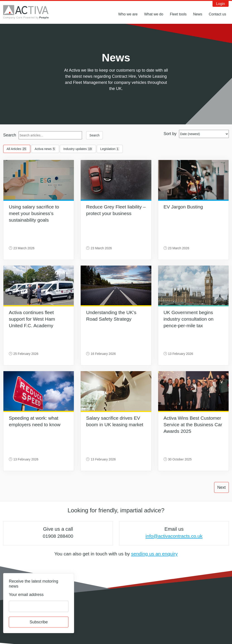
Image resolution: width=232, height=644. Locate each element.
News (198, 14)
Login (221, 4)
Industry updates (78, 149)
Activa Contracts (29, 12)
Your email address (26, 595)
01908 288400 (58, 536)
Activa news (45, 149)
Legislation (110, 149)
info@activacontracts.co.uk (174, 536)
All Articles (17, 149)
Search (10, 135)
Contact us (217, 14)
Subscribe (39, 622)
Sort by (170, 134)
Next (221, 487)
